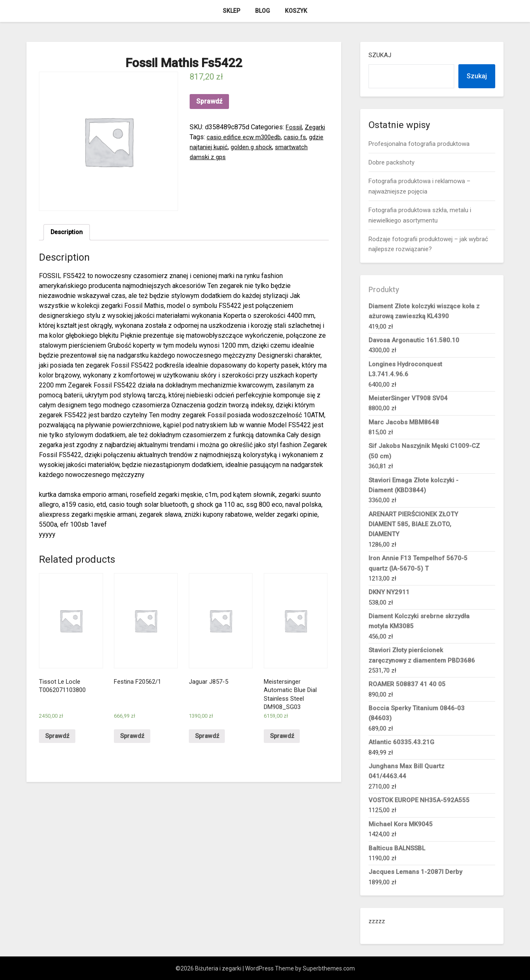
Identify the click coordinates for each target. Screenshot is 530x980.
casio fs (201, 147)
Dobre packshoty (391, 162)
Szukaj (380, 55)
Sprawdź (209, 101)
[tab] (68, 233)
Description (68, 233)
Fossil (295, 127)
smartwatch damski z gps (227, 157)
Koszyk (296, 11)
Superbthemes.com (329, 968)
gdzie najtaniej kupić (245, 147)
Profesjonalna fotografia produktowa (419, 144)
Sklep (231, 11)
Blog (263, 11)
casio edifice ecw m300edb (270, 137)
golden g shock (300, 147)
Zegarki (201, 137)
